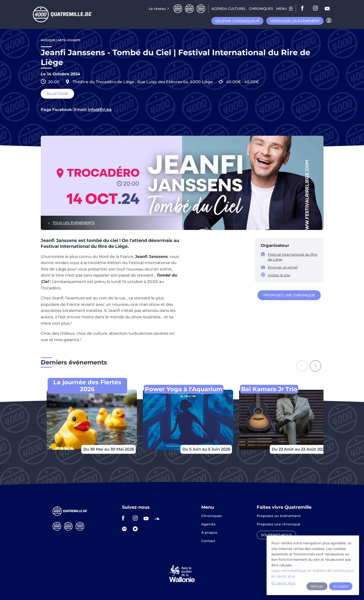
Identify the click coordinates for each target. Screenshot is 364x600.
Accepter (341, 586)
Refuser (317, 586)
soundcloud (158, 518)
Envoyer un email (283, 267)
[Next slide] (315, 366)
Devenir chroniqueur (237, 21)
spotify (126, 529)
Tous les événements (74, 223)
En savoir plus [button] (283, 583)
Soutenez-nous (276, 535)
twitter (137, 529)
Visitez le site (279, 275)
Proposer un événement (295, 21)
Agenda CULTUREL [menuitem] (229, 9)
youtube (327, 9)
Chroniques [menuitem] (261, 9)
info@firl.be (100, 110)
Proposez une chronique (289, 295)
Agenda (208, 524)
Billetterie (57, 94)
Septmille (201, 9)
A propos (209, 533)
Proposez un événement (279, 516)
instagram (316, 9)
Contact (208, 541)
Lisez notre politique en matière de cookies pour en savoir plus (313, 573)
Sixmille (189, 9)
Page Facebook (56, 110)
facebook (304, 9)
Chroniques (212, 516)
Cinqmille (178, 9)
